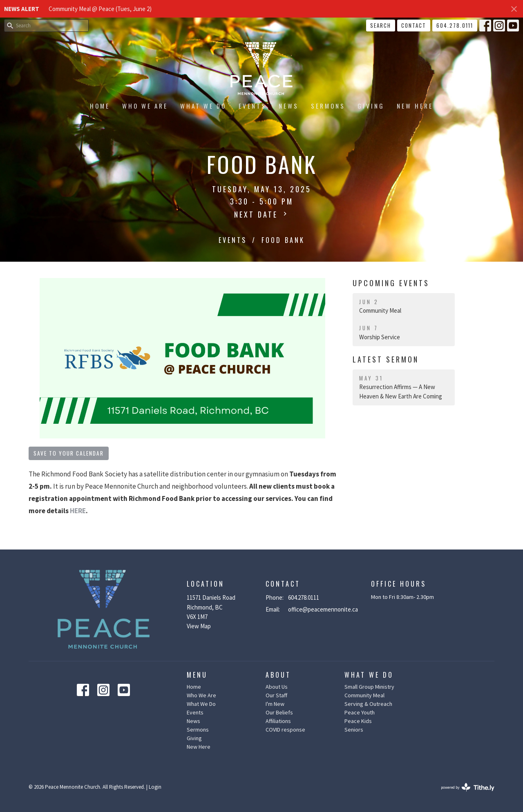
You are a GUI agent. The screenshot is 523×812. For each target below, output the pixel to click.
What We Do (203, 106)
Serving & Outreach (368, 704)
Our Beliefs (279, 712)
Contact (414, 25)
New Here (415, 106)
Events (253, 106)
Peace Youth (360, 712)
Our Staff (276, 695)
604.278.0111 (455, 25)
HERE (78, 511)
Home (100, 106)
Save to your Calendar (69, 453)
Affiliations (278, 721)
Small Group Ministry (369, 687)
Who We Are (145, 106)
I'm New (275, 704)
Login (155, 787)
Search (381, 25)
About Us (277, 687)
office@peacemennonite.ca (323, 609)
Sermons (328, 106)
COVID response (285, 730)
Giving (371, 106)
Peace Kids (358, 721)
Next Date (261, 214)
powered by (468, 787)
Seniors (354, 730)
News (289, 106)
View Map (199, 626)
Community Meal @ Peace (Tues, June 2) (100, 9)
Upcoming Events (391, 283)
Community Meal (364, 695)
